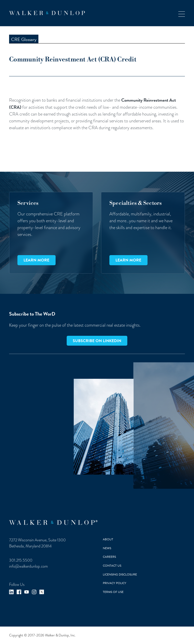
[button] (182, 13)
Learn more (36, 260)
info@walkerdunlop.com (28, 566)
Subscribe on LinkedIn (97, 341)
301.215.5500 (21, 560)
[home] (47, 13)
